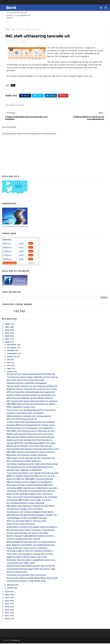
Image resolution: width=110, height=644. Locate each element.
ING (13, 30)
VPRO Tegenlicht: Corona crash (21, 408)
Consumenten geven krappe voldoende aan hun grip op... (33, 378)
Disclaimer (31, 263)
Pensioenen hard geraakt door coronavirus (26, 576)
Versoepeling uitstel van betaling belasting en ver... (30, 468)
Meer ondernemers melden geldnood (24, 462)
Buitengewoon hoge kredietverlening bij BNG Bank (30, 486)
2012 (7, 613)
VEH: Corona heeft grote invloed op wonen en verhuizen (32, 402)
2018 (7, 595)
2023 (7, 334)
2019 (7, 592)
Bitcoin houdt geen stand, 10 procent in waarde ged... (31, 531)
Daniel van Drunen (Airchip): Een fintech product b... (30, 441)
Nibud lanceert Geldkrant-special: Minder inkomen (30, 399)
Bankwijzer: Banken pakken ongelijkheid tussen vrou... (32, 561)
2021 (7, 340)
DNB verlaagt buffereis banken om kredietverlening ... (31, 438)
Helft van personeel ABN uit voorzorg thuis (26, 522)
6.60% (21, 252)
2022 (7, 337)
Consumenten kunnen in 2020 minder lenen (26, 582)
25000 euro (7, 256)
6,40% (21, 256)
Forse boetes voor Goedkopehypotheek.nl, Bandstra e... (32, 411)
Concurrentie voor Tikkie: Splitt (21, 564)
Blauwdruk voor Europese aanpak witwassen (27, 456)
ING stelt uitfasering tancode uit (22, 420)
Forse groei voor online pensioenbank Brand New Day (31, 375)
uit (83, 48)
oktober (11, 351)
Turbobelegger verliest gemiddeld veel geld (27, 519)
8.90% (21, 244)
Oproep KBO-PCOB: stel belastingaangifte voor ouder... (32, 444)
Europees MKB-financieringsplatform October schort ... (32, 426)
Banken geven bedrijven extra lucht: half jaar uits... (30, 447)
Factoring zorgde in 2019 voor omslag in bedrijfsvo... (30, 552)
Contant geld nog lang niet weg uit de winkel (27, 534)
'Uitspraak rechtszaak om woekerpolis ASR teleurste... (32, 492)
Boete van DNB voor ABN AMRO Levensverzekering (30, 480)
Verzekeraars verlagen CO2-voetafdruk (25, 510)
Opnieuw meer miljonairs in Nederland (24, 471)
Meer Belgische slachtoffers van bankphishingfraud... (31, 546)
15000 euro (7, 252)
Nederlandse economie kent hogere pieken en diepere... (32, 528)
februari (11, 585)
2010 (7, 619)
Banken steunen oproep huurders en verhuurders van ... (32, 396)
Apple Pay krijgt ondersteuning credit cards (27, 558)
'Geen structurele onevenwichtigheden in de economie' (32, 498)
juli (9, 360)
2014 (7, 607)
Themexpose (15, 641)
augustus (12, 357)
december (12, 345)
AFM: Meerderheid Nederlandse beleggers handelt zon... (32, 516)
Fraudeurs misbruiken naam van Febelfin (25, 414)
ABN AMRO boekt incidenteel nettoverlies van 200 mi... (32, 405)
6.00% (21, 248)
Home (8, 30)
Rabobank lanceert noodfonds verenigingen (27, 384)
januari (11, 588)
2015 (7, 604)
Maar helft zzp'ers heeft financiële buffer (26, 381)
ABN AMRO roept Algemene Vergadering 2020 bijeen (30, 507)
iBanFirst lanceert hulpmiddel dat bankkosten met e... (31, 537)
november (12, 348)
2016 (7, 601)
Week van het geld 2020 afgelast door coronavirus (30, 495)
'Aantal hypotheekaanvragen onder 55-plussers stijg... (32, 569)
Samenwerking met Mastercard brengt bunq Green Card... (33, 450)
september (12, 354)
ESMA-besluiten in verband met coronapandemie (29, 417)
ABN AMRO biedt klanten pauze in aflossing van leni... (31, 432)
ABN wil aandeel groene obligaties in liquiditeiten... (30, 483)
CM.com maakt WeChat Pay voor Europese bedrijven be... (33, 387)
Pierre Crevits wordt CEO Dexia (21, 525)
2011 (7, 616)
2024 (7, 331)
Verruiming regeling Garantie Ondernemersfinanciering (32, 465)
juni (9, 363)
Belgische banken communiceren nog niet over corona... (32, 390)
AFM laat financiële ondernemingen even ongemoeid (31, 393)
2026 (7, 325)
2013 (7, 610)
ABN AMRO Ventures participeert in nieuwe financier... (31, 453)
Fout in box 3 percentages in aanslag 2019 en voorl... (30, 555)
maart (10, 372)
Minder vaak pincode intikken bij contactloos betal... (31, 435)
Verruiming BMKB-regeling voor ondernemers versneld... (32, 489)
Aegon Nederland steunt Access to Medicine (27, 549)
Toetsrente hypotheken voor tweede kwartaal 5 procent (33, 474)
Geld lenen (7, 240)
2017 (7, 598)
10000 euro (7, 248)
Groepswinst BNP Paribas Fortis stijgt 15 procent (29, 501)
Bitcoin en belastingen (17, 573)
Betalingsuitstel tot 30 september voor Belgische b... (31, 429)
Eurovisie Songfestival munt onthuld (23, 540)
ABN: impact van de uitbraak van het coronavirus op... (31, 459)
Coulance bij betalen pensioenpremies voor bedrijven (31, 423)
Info (31, 244)
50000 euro (7, 260)
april (9, 369)
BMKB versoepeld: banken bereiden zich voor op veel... (31, 477)
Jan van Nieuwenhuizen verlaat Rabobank (26, 504)
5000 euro (7, 244)
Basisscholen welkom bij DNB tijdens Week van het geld (32, 579)
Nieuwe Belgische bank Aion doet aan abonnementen (31, 543)
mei (9, 366)
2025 (7, 328)
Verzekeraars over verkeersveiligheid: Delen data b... (31, 513)
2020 (7, 343)
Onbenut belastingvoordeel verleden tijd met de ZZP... (31, 567)
